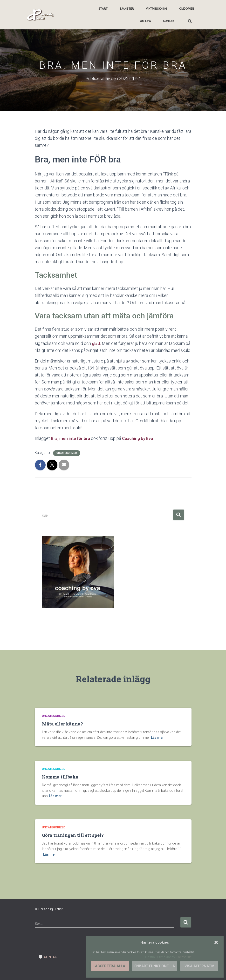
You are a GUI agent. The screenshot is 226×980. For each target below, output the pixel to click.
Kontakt (169, 21)
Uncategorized (67, 453)
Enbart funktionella (155, 966)
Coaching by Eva (139, 438)
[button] (216, 942)
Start (103, 9)
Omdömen (187, 9)
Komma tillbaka (60, 777)
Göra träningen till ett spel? (73, 835)
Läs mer (157, 738)
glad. (96, 343)
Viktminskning (157, 9)
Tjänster (127, 9)
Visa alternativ (199, 966)
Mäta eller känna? (62, 724)
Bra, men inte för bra (71, 438)
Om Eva (145, 21)
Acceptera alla (110, 966)
